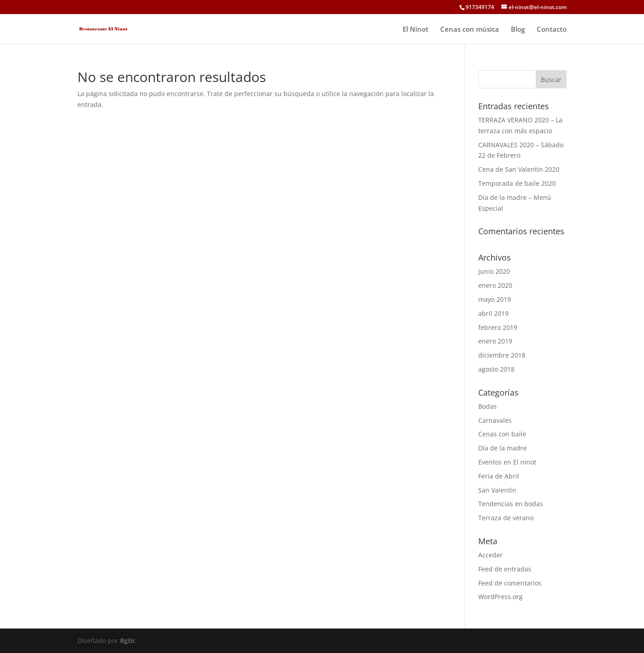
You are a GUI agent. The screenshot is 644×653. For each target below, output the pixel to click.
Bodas (488, 406)
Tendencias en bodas (511, 504)
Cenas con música (470, 30)
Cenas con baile (502, 434)
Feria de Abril (499, 476)
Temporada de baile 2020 (517, 183)
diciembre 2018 (502, 355)
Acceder (490, 555)
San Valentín (497, 490)
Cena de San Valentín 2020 (519, 169)
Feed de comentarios (510, 583)
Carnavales (495, 420)
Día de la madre (502, 448)
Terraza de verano (506, 518)
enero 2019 (495, 341)
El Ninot (416, 30)
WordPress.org (500, 597)
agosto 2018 (496, 369)
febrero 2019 (498, 327)
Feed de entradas (505, 569)
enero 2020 (495, 285)
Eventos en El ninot (507, 462)
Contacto (552, 30)
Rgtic (128, 641)
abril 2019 (493, 313)
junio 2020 (494, 271)
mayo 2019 (495, 299)
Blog (518, 30)
